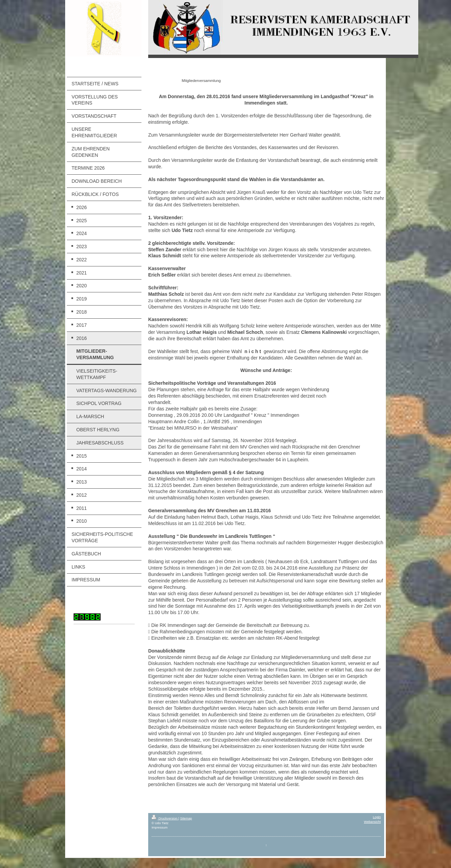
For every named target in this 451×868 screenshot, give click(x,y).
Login (377, 817)
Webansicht (372, 822)
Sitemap (186, 818)
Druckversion (165, 818)
